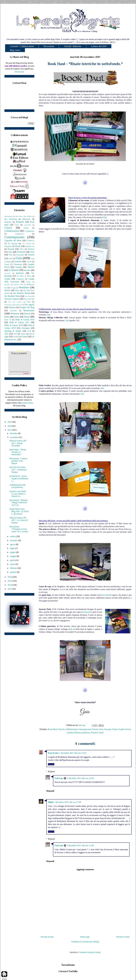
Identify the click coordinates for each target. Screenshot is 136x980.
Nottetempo (8, 305)
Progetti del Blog (27, 307)
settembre (14, 540)
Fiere (32, 252)
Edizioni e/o (30, 246)
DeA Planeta (27, 244)
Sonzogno (26, 328)
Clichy (26, 228)
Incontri (27, 270)
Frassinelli (20, 255)
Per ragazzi (30, 305)
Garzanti (107, 729)
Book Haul (52, 729)
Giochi (29, 261)
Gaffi (10, 258)
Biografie (8, 222)
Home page (85, 937)
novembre (14, 437)
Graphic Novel (124, 729)
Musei (17, 290)
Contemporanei (85, 729)
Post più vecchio (123, 937)
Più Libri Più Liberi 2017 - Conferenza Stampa (18, 470)
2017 (10, 430)
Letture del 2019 (99, 46)
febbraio (14, 568)
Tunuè (101, 733)
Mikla (51, 802)
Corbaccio (31, 241)
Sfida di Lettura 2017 (19, 322)
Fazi (10, 252)
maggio (13, 556)
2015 (10, 581)
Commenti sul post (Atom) (90, 952)
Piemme (94, 733)
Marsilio (7, 285)
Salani (17, 317)
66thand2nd (8, 216)
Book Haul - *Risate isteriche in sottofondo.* (18, 452)
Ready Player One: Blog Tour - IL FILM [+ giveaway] (19, 511)
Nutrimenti (19, 305)
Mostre (7, 290)
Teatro (23, 334)
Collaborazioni (71, 729)
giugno (13, 552)
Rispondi (51, 764)
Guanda (70, 733)
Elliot (22, 249)
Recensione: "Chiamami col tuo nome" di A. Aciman (19, 529)
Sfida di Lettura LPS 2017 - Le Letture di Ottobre (19, 520)
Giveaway (18, 264)
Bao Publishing (11, 219)
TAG (6, 334)
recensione (106, 595)
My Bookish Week (12, 296)
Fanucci (31, 249)
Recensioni (49, 46)
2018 (10, 426)
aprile (13, 560)
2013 (10, 589)
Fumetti (95, 729)
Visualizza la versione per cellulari (85, 942)
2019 (10, 422)
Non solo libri (29, 299)
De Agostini (13, 243)
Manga (28, 282)
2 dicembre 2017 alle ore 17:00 (68, 802)
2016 (10, 577)
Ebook (18, 246)
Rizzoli (27, 314)
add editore (19, 216)
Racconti (13, 311)
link (104, 217)
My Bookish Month (22, 293)
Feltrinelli (21, 252)
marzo (13, 564)
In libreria (13, 270)
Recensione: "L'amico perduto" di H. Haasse (18, 461)
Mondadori (24, 287)
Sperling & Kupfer (13, 331)
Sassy (27, 317)
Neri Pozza (28, 296)
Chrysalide (28, 225)
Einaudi (11, 249)
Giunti (115, 729)
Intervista (7, 273)
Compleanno (30, 231)
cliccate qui (19, 72)
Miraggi (13, 288)
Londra (7, 279)
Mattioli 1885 (18, 285)
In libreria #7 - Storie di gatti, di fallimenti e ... (19, 479)
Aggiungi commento (85, 869)
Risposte (52, 771)
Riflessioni (15, 314)
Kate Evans (53, 753)
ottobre (13, 536)
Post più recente (47, 937)
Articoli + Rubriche (73, 46)
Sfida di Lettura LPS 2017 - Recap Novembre (18, 443)
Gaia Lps (59, 778)
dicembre (14, 433)
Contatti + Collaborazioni (22, 46)
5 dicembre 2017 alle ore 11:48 (80, 845)
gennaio (14, 572)
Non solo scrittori (15, 302)
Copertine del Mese (13, 240)
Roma (7, 317)
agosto (13, 544)
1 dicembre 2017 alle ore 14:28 (80, 778)
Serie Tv (8, 320)
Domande (8, 246)
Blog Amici (15, 50)
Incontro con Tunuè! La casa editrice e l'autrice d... (18, 494)
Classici (61, 729)
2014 (10, 585)
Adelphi (29, 216)
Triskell (16, 337)
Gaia (101, 729)
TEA (15, 334)
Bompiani (20, 222)
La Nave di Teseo (24, 276)
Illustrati (78, 733)
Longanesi (20, 279)
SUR (29, 331)
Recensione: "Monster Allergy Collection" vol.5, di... (19, 502)
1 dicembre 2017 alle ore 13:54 (73, 753)
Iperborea (86, 733)
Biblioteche (26, 219)
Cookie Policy (27, 403)
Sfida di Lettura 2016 (25, 320)
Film (11, 255)
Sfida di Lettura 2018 (14, 325)
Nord (29, 302)
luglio (13, 548)
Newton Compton (12, 299)
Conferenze (19, 234)
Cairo (17, 225)
